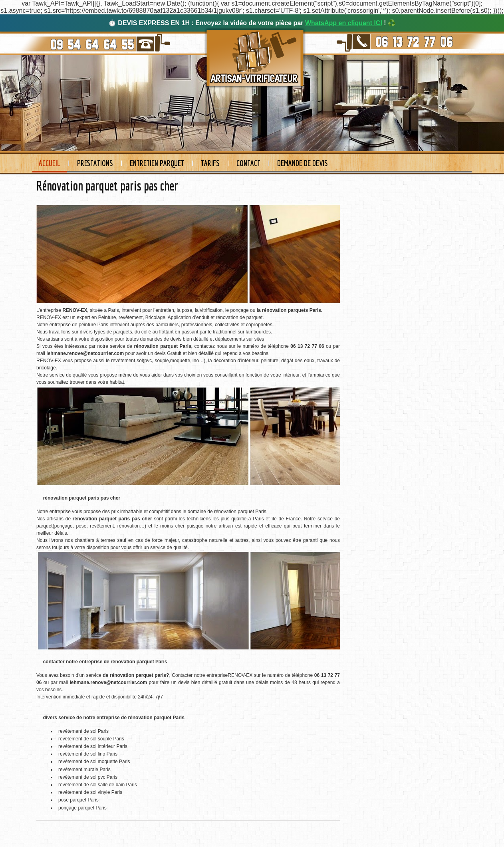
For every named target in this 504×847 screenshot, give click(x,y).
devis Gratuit (168, 353)
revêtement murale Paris (84, 770)
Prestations (95, 163)
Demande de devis (303, 163)
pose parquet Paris (78, 800)
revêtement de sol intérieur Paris (93, 746)
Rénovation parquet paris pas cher (107, 186)
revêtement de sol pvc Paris (88, 777)
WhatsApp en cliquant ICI (344, 23)
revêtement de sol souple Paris (91, 739)
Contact (248, 163)
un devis (181, 682)
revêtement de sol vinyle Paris (90, 792)
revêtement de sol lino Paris (88, 754)
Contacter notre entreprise (200, 675)
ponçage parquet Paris (82, 808)
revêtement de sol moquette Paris (94, 762)
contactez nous (211, 346)
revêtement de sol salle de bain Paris (98, 785)
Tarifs (210, 163)
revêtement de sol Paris (83, 731)
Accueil (50, 163)
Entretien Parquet (157, 163)
